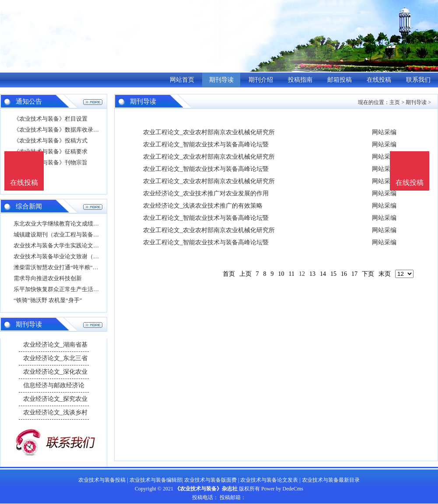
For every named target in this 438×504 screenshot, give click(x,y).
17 (354, 274)
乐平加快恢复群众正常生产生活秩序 (59, 289)
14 (323, 274)
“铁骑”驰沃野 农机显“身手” (48, 300)
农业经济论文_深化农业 (55, 372)
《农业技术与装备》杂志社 (206, 489)
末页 (385, 274)
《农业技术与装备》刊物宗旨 (51, 162)
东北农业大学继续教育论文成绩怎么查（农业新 (73, 224)
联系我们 (418, 80)
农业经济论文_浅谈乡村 (55, 412)
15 (333, 274)
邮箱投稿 (340, 80)
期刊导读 (221, 80)
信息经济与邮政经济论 (54, 385)
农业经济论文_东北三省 (55, 358)
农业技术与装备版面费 (210, 480)
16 (344, 274)
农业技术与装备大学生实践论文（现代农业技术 (73, 245)
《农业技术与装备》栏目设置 (51, 119)
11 (292, 274)
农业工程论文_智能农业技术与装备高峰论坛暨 (206, 144)
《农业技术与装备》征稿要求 (51, 151)
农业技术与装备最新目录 (331, 480)
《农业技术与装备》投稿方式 (51, 141)
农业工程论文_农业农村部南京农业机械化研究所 (209, 132)
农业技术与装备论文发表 (269, 480)
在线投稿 (379, 80)
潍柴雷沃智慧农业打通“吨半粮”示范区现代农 (70, 267)
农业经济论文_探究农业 (55, 399)
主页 (395, 102)
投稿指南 (300, 80)
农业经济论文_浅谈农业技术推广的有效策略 (203, 206)
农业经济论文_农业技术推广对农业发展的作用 (206, 193)
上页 (245, 274)
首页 (229, 274)
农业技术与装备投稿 (102, 480)
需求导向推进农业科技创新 (48, 278)
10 (281, 274)
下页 (368, 274)
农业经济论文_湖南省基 (55, 345)
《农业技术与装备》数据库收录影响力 (62, 130)
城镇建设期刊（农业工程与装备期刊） (62, 235)
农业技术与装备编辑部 (156, 480)
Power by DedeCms (282, 489)
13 (312, 274)
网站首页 (182, 80)
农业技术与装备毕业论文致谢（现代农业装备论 (73, 256)
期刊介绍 (261, 80)
